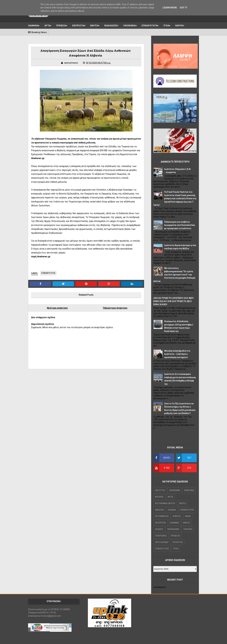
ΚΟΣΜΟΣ (159, 529)
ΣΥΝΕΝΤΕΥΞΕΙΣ (162, 549)
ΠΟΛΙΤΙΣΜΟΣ (161, 536)
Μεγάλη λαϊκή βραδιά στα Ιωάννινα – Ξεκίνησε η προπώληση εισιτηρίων (177, 354)
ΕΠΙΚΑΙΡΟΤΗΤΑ (149, 26)
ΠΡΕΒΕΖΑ (61, 26)
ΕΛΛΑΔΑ (172, 510)
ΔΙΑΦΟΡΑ (159, 510)
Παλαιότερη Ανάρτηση (115, 308)
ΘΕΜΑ (188, 516)
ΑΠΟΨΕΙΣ (159, 497)
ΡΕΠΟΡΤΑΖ (178, 542)
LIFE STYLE (160, 490)
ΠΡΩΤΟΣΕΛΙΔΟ (162, 542)
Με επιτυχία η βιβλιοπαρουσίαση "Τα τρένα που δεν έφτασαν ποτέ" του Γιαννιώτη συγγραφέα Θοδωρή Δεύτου (174, 275)
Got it (184, 8)
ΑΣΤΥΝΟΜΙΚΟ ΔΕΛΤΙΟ (165, 503)
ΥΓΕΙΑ (166, 26)
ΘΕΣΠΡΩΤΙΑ (78, 26)
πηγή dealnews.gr (41, 257)
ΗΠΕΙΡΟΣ (177, 516)
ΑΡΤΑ (47, 26)
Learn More (170, 8)
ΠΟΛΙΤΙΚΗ (188, 529)
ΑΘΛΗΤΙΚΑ (189, 490)
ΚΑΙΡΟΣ (179, 26)
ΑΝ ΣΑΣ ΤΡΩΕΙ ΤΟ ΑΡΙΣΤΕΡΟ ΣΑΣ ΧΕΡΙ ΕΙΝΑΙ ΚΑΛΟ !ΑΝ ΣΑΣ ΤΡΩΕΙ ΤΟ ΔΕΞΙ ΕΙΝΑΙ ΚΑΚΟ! (173, 301)
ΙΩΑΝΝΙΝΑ (33, 26)
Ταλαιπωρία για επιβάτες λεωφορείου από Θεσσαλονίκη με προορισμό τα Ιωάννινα (180, 225)
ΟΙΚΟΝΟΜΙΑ (129, 26)
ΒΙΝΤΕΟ (94, 26)
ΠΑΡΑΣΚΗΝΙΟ (173, 529)
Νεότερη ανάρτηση (57, 308)
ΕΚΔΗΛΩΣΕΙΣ (111, 26)
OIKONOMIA (175, 490)
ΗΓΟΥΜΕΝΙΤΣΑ (162, 516)
